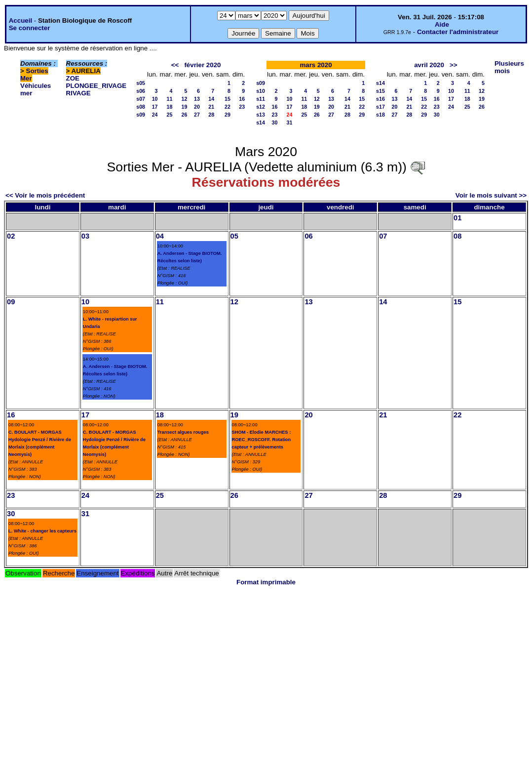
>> (454, 65)
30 (275, 122)
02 (11, 236)
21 (211, 107)
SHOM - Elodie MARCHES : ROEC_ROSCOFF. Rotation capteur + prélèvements (262, 440)
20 (197, 107)
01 (457, 218)
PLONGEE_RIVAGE (96, 86)
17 (155, 107)
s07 (141, 99)
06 (308, 236)
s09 (141, 115)
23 (242, 107)
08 (457, 236)
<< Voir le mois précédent (45, 195)
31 (290, 122)
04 (160, 236)
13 (197, 99)
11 (170, 99)
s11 (261, 99)
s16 (380, 99)
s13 (261, 115)
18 (170, 107)
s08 (141, 107)
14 (211, 99)
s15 (380, 91)
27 (197, 115)
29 (228, 115)
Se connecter (30, 28)
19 (185, 107)
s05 (141, 83)
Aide (442, 24)
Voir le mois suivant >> (491, 195)
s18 (380, 115)
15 (228, 99)
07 (383, 236)
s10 (261, 91)
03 (85, 236)
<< (175, 65)
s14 (261, 122)
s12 (261, 107)
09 (11, 302)
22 (228, 107)
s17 (380, 107)
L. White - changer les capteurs (42, 531)
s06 (141, 91)
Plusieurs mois (509, 67)
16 (242, 99)
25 (170, 115)
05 (234, 236)
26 (185, 115)
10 (155, 99)
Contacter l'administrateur (458, 32)
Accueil (20, 20)
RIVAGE (78, 93)
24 (155, 115)
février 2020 (202, 65)
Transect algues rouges (183, 432)
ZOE (73, 78)
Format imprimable (266, 582)
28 (211, 115)
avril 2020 (429, 65)
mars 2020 (316, 65)
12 (185, 99)
